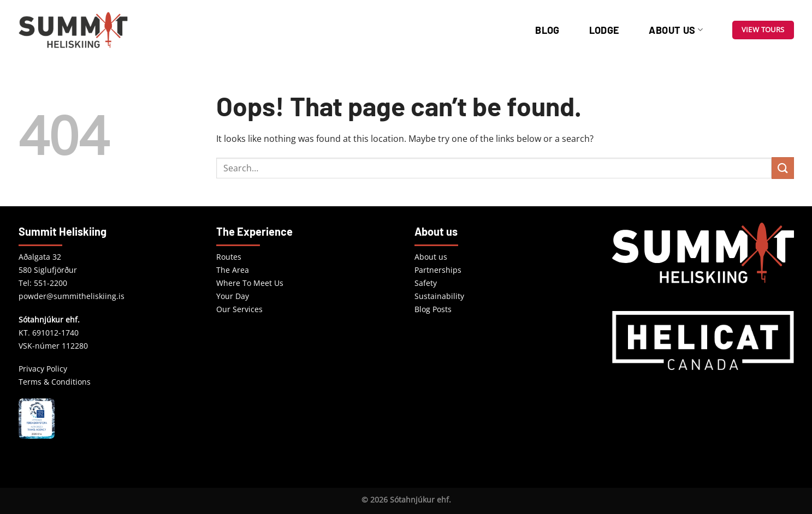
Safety (426, 283)
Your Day (233, 296)
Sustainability (439, 296)
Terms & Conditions (55, 382)
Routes (229, 257)
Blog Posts (433, 309)
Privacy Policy (43, 369)
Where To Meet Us (250, 283)
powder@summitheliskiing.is (72, 296)
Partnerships (438, 270)
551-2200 (51, 283)
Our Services (239, 309)
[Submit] (783, 168)
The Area (233, 270)
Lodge (604, 30)
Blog (547, 30)
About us (675, 30)
